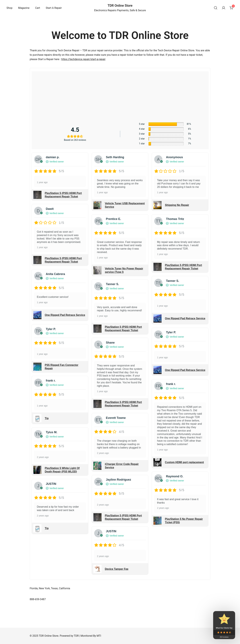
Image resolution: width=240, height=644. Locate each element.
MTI (99, 636)
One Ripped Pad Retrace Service (65, 315)
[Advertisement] (120, 96)
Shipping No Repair (177, 205)
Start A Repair (54, 8)
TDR (76, 636)
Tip (47, 418)
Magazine (24, 8)
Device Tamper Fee (117, 569)
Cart (38, 8)
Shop (9, 8)
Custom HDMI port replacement (184, 462)
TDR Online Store (120, 6)
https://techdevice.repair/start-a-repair (83, 59)
